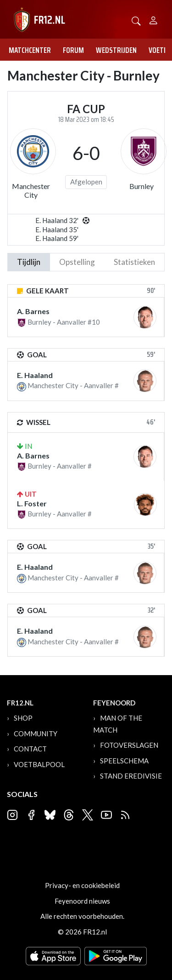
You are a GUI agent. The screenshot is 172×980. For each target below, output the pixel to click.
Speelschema (124, 761)
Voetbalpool (39, 764)
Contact (30, 749)
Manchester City (31, 190)
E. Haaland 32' (57, 220)
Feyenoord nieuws (82, 901)
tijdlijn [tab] (29, 262)
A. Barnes (33, 311)
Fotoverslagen (129, 745)
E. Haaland (35, 375)
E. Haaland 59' (57, 238)
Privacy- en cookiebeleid (82, 885)
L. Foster (32, 503)
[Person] (153, 19)
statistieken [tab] (134, 262)
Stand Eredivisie (131, 776)
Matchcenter (30, 50)
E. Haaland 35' (57, 229)
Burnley (141, 186)
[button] (136, 20)
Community (36, 734)
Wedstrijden (116, 50)
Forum (73, 50)
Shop (23, 718)
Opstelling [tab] (77, 262)
